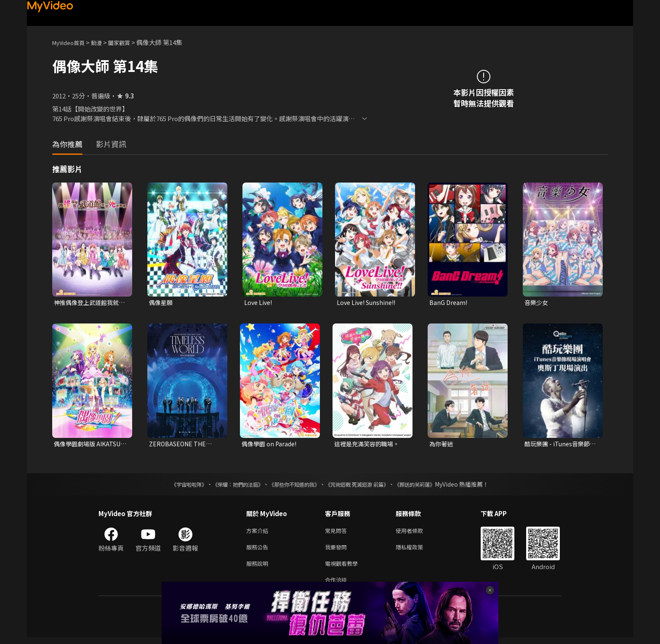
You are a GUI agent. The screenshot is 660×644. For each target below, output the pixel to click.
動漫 (103, 42)
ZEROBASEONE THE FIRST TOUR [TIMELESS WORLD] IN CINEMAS (185, 445)
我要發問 (338, 550)
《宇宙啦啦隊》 (172, 486)
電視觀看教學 (344, 568)
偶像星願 (162, 303)
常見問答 (338, 533)
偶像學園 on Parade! (271, 445)
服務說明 (259, 568)
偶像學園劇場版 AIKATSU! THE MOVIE (86, 445)
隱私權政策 (416, 550)
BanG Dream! (449, 303)
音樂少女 (537, 303)
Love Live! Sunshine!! (368, 303)
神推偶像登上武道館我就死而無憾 (89, 303)
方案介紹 (259, 533)
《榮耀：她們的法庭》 (228, 486)
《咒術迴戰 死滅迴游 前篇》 (365, 486)
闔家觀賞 (128, 42)
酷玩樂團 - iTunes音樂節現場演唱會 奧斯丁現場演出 (560, 445)
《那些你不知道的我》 (293, 486)
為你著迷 (442, 445)
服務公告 (259, 550)
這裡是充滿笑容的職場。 (369, 445)
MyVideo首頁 (71, 42)
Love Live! (259, 303)
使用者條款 (416, 533)
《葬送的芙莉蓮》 (431, 486)
